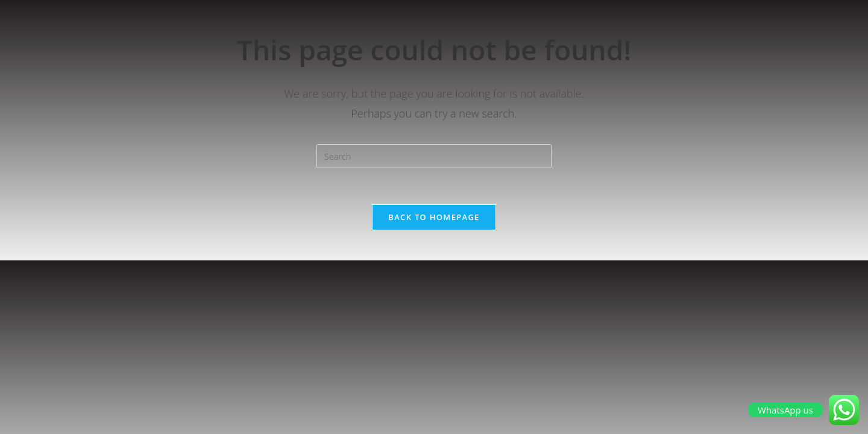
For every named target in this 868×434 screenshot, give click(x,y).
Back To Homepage (434, 217)
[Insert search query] (434, 156)
